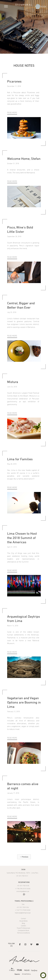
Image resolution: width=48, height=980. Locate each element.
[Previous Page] (24, 857)
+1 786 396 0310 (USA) (23, 889)
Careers (23, 926)
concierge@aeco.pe (23, 891)
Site (23, 904)
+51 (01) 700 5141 (22, 876)
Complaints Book (23, 931)
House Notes (23, 921)
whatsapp (24, 894)
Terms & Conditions (23, 933)
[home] (24, 6)
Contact (23, 919)
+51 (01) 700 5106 (23, 907)
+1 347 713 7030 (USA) (23, 910)
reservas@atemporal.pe (23, 913)
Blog (23, 923)
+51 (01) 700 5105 (23, 886)
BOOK (43, 7)
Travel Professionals (23, 928)
